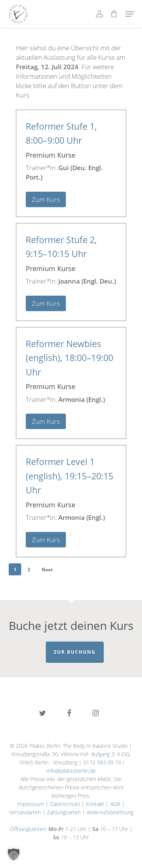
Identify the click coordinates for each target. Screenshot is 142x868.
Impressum (30, 804)
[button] (130, 14)
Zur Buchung (75, 652)
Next (47, 570)
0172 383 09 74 (102, 762)
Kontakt (95, 804)
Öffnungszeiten (28, 829)
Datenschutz (65, 804)
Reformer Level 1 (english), (69, 476)
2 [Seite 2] (29, 570)
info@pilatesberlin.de (71, 771)
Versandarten (25, 812)
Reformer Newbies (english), (69, 358)
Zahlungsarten (64, 812)
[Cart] (114, 14)
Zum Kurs (46, 199)
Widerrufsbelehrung (110, 812)
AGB (115, 804)
